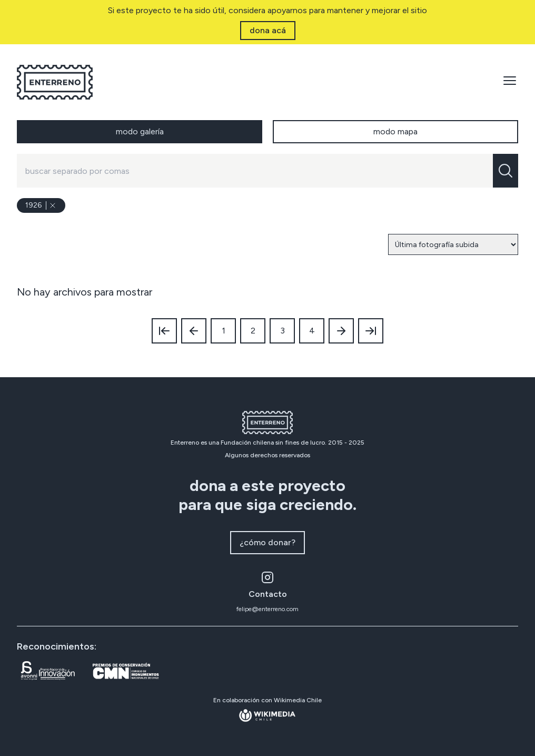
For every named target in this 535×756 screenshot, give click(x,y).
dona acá (268, 30)
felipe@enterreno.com (267, 609)
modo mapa (395, 131)
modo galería (140, 131)
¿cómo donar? (267, 542)
